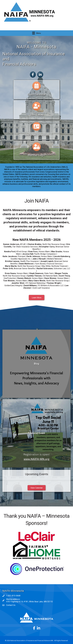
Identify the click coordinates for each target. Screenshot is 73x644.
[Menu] (36, 33)
